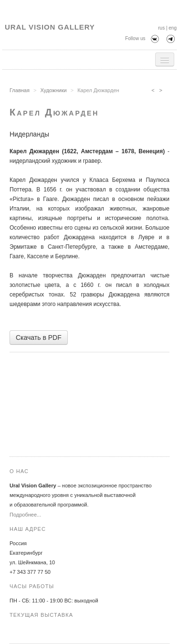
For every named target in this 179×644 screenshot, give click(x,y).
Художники (53, 90)
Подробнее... (25, 515)
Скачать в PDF (39, 338)
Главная (20, 90)
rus (161, 28)
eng (173, 28)
